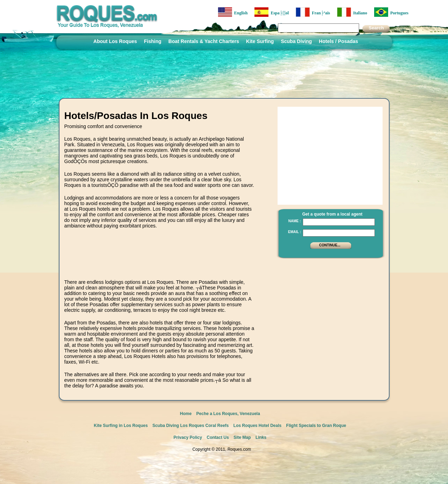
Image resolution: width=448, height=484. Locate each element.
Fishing (153, 41)
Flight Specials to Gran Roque (316, 426)
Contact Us (218, 437)
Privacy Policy (188, 437)
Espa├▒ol (272, 12)
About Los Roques (115, 41)
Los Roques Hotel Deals (257, 426)
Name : (295, 221)
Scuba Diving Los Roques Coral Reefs (190, 426)
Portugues (391, 12)
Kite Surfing (260, 41)
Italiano (352, 12)
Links (261, 437)
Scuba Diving (296, 41)
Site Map (242, 437)
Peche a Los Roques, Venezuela (228, 414)
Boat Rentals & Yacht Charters (204, 41)
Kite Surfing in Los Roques (121, 426)
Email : (295, 232)
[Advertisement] (160, 261)
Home (186, 414)
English (233, 12)
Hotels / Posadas (338, 41)
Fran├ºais (313, 12)
